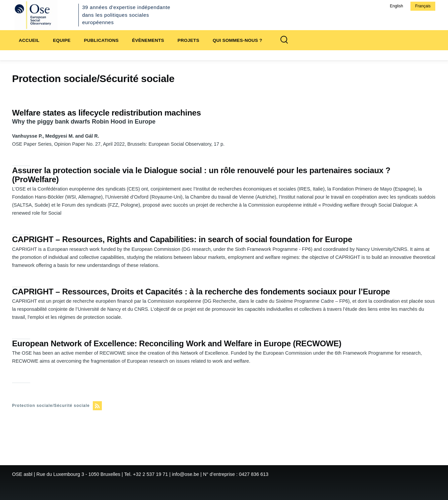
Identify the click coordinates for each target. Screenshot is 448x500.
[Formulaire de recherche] (284, 40)
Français (423, 6)
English (396, 6)
